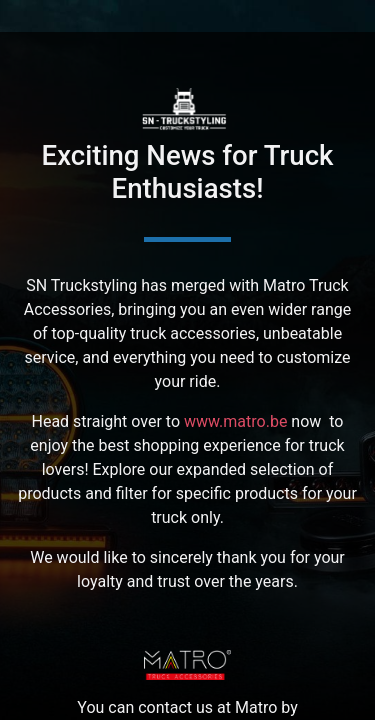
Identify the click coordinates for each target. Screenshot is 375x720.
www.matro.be (235, 421)
